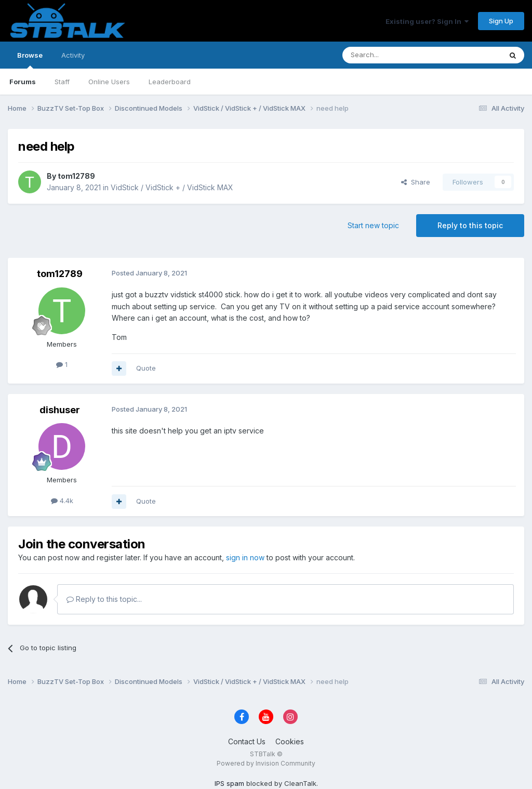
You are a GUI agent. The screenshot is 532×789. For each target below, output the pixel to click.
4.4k (62, 501)
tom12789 (76, 176)
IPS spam (229, 783)
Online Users (109, 82)
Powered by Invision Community (266, 763)
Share (416, 182)
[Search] (395, 55)
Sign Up (501, 21)
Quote (146, 368)
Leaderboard (170, 82)
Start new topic (373, 225)
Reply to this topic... (104, 599)
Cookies (290, 741)
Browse (30, 60)
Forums (23, 82)
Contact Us (247, 741)
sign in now (245, 557)
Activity (73, 55)
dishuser (60, 410)
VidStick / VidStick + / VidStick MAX (172, 187)
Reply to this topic (470, 225)
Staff (62, 82)
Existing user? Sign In (427, 21)
